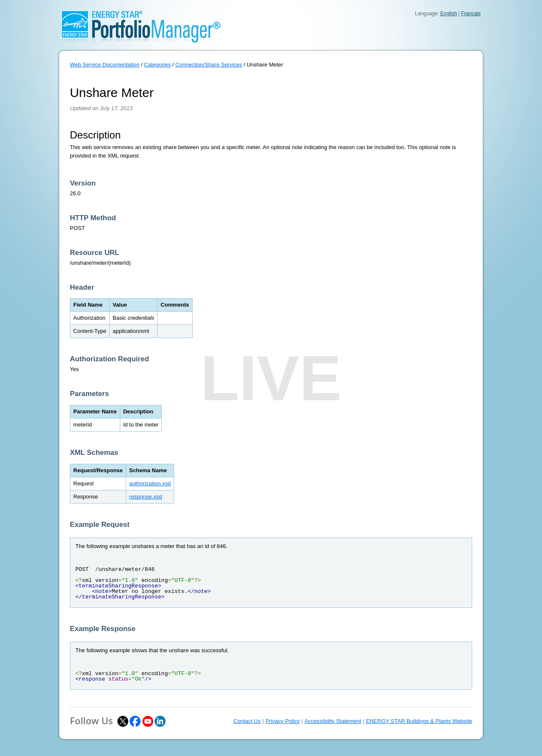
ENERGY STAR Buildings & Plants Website (419, 721)
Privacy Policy (283, 721)
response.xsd (145, 497)
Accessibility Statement (333, 721)
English (449, 14)
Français (471, 14)
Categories (157, 65)
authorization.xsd (150, 483)
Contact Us (247, 721)
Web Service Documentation (105, 65)
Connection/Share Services (209, 65)
